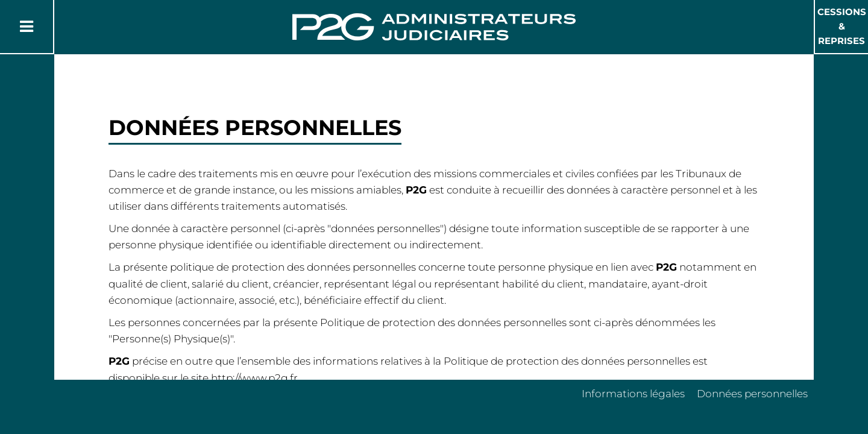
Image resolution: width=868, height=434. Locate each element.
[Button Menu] (27, 27)
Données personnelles (752, 394)
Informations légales (633, 394)
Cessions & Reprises (842, 26)
